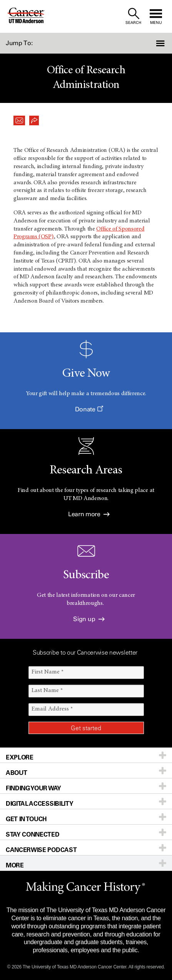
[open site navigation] (156, 16)
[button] (159, 43)
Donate (89, 409)
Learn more (89, 514)
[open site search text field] (133, 16)
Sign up (89, 619)
